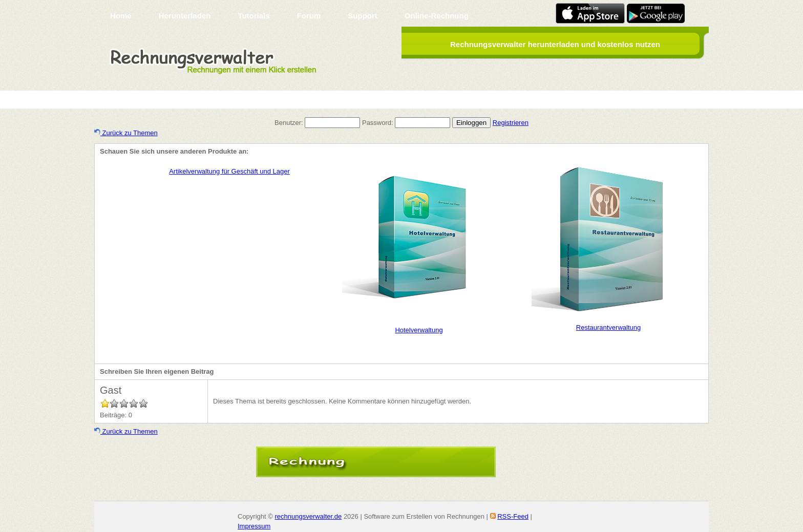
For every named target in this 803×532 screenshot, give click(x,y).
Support (363, 16)
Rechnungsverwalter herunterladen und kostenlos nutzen (555, 44)
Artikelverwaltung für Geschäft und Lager (229, 171)
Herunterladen (185, 16)
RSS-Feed (513, 516)
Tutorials (253, 16)
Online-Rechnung (437, 16)
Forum (309, 16)
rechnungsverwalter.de (308, 516)
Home (121, 16)
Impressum (254, 526)
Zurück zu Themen (126, 133)
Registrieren (511, 123)
